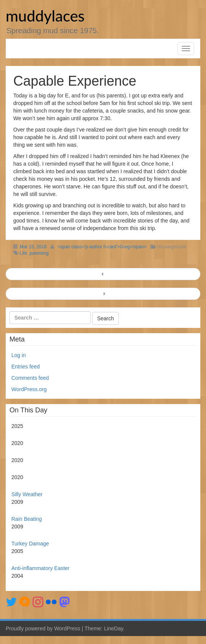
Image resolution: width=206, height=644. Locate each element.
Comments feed (30, 378)
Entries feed (26, 367)
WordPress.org (29, 389)
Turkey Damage (30, 544)
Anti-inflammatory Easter (40, 568)
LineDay (113, 628)
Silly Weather (27, 494)
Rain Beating (27, 519)
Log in (19, 355)
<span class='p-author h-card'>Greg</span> (102, 247)
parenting (39, 253)
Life (23, 253)
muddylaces (45, 16)
